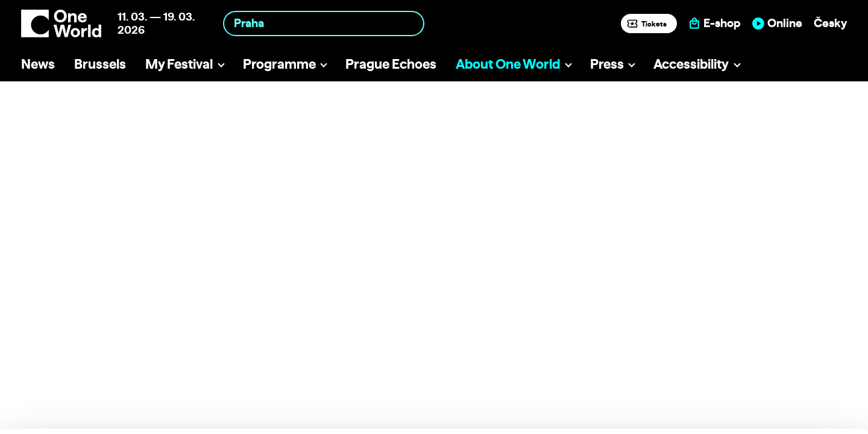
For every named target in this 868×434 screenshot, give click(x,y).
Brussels (100, 64)
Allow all (768, 346)
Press (607, 64)
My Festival (179, 64)
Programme (279, 64)
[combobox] (324, 23)
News (38, 64)
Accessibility (691, 64)
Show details (186, 419)
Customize (768, 370)
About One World (508, 64)
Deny (768, 396)
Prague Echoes (391, 64)
